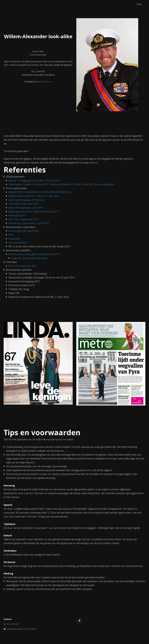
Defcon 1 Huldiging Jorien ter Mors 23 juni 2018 (34, 180)
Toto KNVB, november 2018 (23, 204)
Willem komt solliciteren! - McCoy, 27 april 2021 (34, 196)
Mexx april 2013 (17, 215)
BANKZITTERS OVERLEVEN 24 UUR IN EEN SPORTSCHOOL (40, 192)
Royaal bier (14, 239)
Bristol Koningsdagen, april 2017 (26, 208)
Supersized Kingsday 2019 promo (27, 200)
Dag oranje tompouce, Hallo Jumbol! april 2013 (34, 212)
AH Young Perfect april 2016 (24, 231)
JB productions (45, 81)
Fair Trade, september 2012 (24, 219)
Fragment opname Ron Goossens (29, 258)
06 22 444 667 (13, 624)
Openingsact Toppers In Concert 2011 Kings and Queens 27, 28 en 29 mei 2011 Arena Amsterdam (62, 184)
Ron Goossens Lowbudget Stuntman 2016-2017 (34, 254)
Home (139, 4)
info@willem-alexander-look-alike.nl (22, 629)
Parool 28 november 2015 (23, 266)
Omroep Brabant (18, 243)
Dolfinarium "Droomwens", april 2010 (29, 223)
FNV (11, 235)
